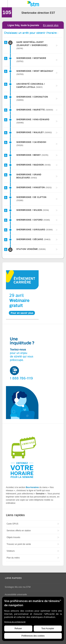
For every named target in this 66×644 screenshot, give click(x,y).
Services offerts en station (19, 531)
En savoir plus (51, 25)
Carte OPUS (13, 524)
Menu (4, 4)
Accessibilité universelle (16, 595)
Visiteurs (11, 551)
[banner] (33, 4)
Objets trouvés (13, 537)
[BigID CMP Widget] (33, 620)
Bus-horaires (32, 487)
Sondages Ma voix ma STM (18, 587)
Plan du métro (13, 558)
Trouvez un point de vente (19, 544)
